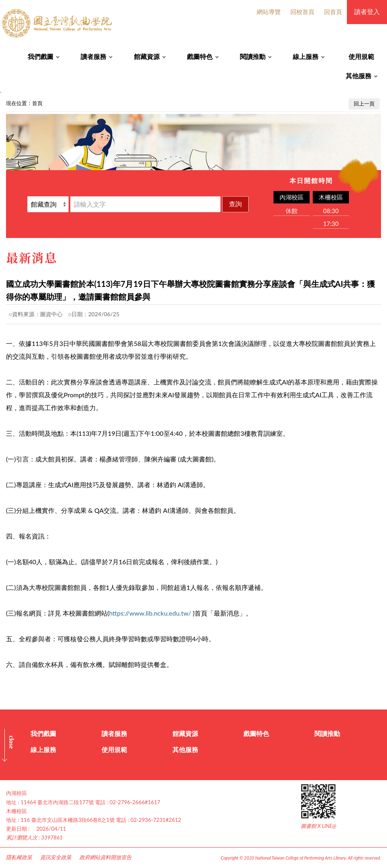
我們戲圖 (41, 56)
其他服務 (359, 76)
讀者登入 (367, 11)
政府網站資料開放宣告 (105, 857)
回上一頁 (364, 104)
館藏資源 (147, 56)
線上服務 (306, 56)
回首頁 (333, 12)
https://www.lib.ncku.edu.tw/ (150, 613)
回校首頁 (302, 12)
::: (4, 101)
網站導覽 (269, 12)
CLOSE (11, 742)
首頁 (37, 103)
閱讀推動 (253, 56)
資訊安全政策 (56, 857)
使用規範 (361, 56)
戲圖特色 (200, 56)
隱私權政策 (19, 857)
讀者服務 (93, 56)
